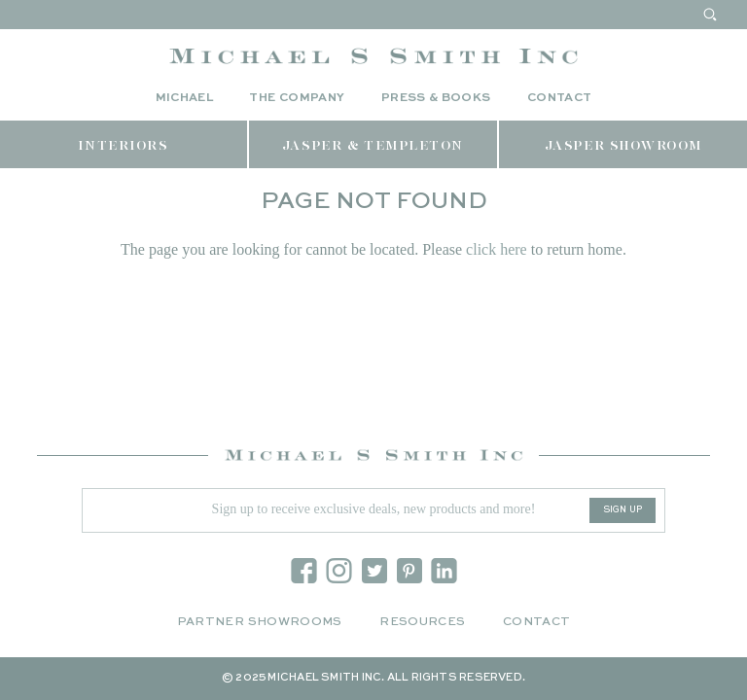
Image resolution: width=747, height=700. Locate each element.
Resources (422, 622)
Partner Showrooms (260, 622)
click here (497, 249)
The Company (297, 98)
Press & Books (436, 98)
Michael (185, 98)
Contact (560, 98)
